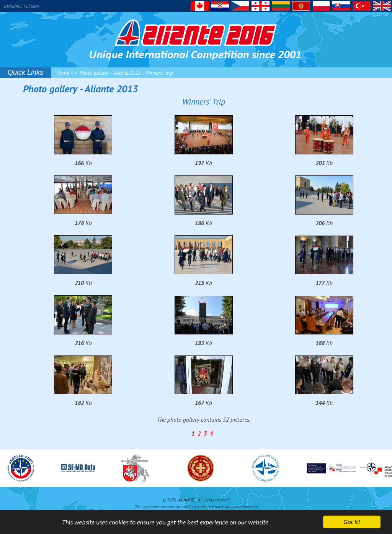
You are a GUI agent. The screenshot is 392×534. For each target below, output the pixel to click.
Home (63, 73)
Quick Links (25, 72)
